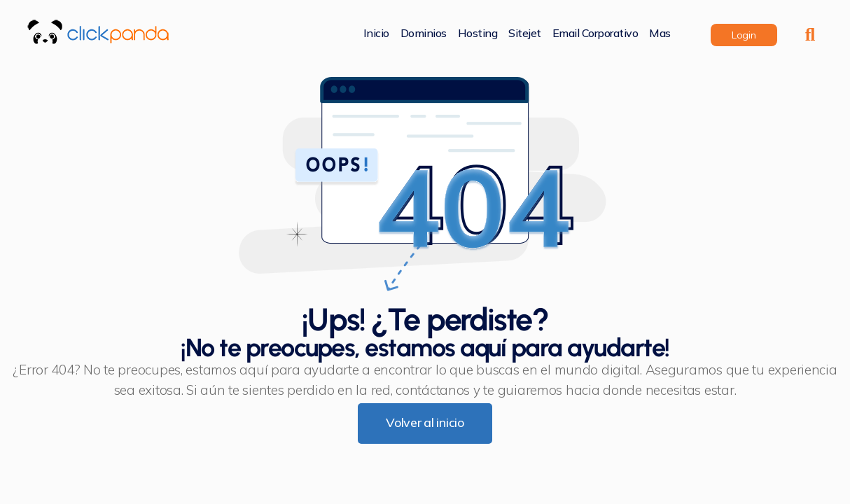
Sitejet (525, 34)
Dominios (424, 34)
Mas (660, 34)
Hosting (478, 34)
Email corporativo (595, 34)
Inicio (376, 34)
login (744, 35)
